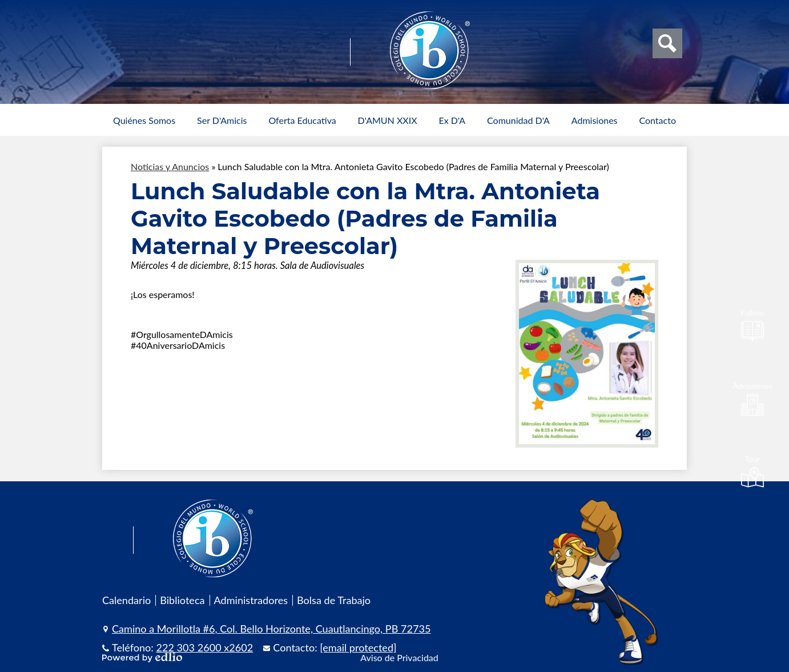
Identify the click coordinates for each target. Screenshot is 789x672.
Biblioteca (182, 600)
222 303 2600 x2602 (205, 647)
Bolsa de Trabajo (334, 600)
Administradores (251, 600)
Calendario (126, 600)
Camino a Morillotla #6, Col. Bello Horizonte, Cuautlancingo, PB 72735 (271, 629)
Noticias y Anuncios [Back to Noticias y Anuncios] (170, 166)
